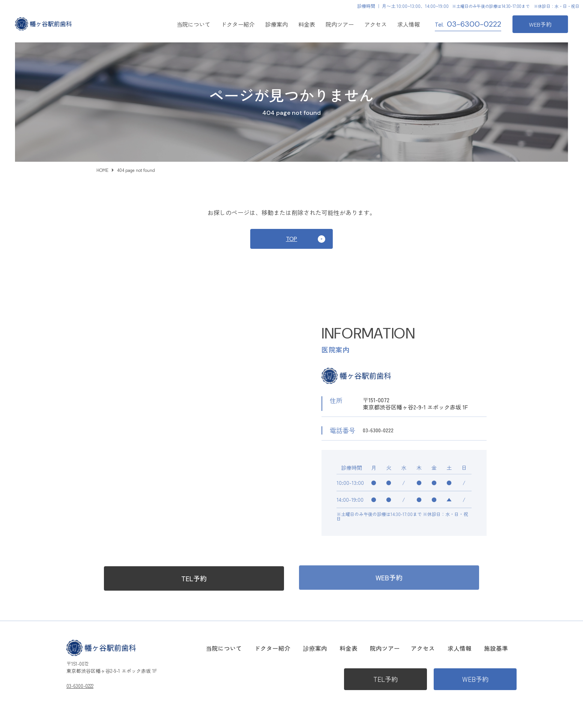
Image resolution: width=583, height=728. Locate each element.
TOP (291, 241)
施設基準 (506, 648)
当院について (194, 24)
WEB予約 (540, 24)
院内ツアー (340, 24)
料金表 (307, 24)
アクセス (376, 24)
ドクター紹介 (238, 24)
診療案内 (344, 648)
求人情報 (409, 24)
